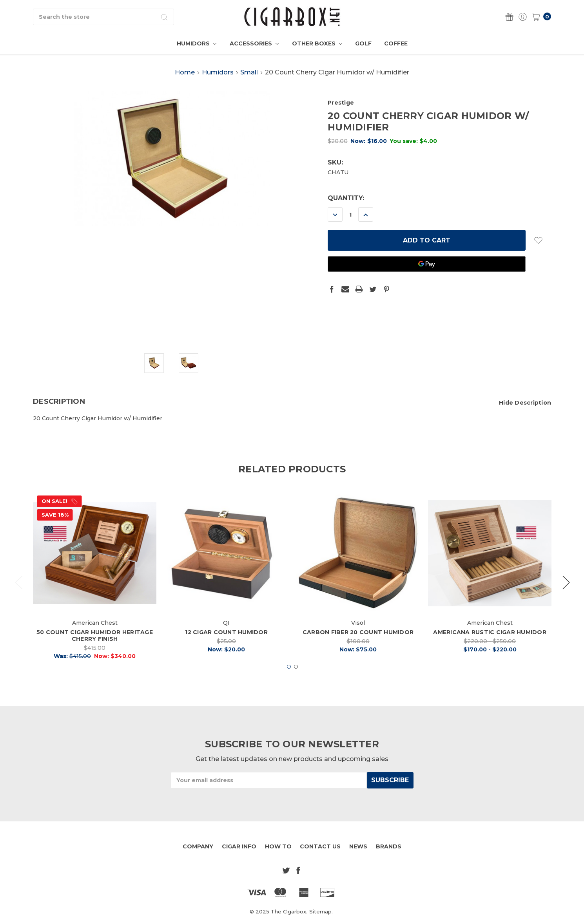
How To (278, 846)
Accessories (254, 43)
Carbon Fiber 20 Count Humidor (358, 649)
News (358, 846)
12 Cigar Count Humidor (226, 649)
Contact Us (320, 846)
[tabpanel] (95, 594)
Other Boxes (317, 43)
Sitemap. (321, 911)
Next (566, 598)
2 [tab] (296, 683)
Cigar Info (239, 846)
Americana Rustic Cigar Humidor (490, 649)
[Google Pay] (427, 264)
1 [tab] (289, 683)
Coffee (396, 43)
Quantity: (346, 198)
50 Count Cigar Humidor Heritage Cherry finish (95, 652)
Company (198, 846)
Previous (18, 598)
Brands (389, 846)
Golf (363, 43)
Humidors (197, 43)
